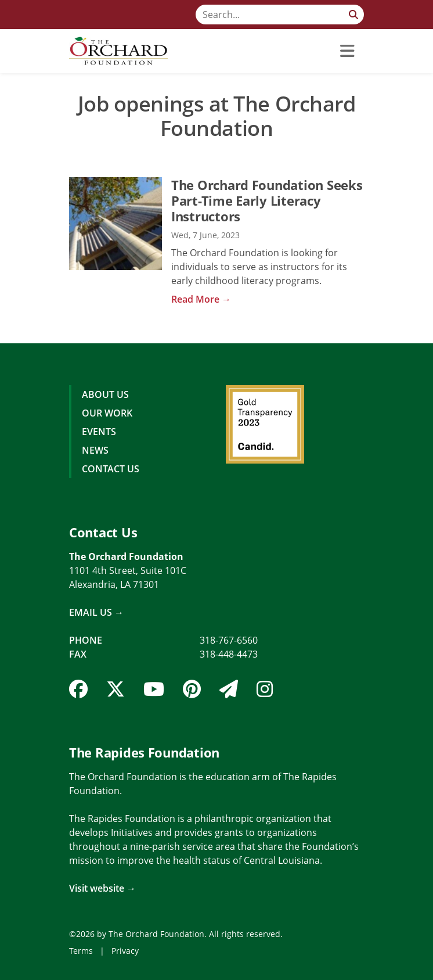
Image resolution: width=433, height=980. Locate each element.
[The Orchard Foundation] (118, 51)
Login (9, 971)
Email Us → (96, 612)
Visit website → (102, 888)
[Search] (280, 15)
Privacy (125, 951)
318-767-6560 (229, 640)
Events (99, 432)
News (95, 450)
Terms (81, 951)
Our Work (107, 413)
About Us (105, 394)
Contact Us (111, 469)
